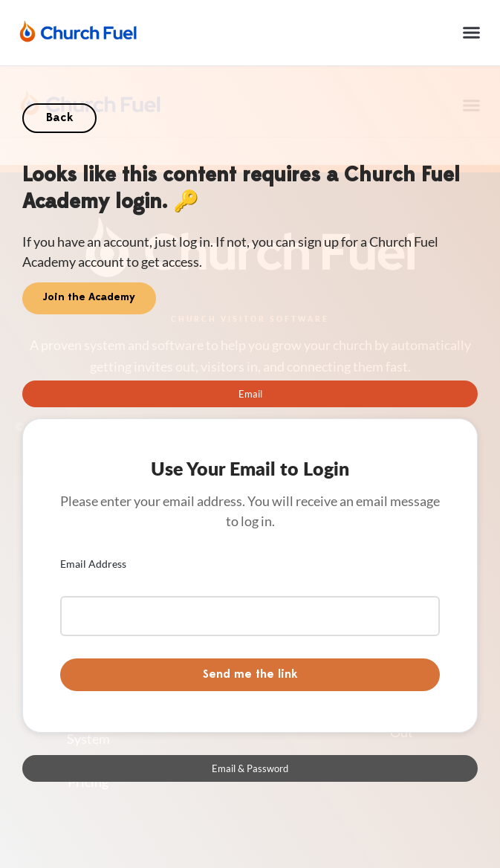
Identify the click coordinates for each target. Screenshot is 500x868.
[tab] (250, 394)
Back (59, 118)
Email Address (93, 564)
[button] (472, 33)
